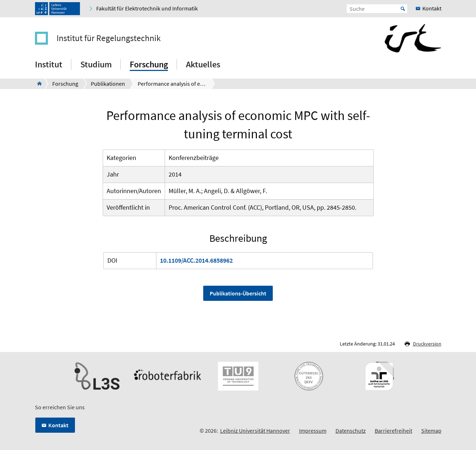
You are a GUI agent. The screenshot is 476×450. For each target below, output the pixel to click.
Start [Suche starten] (403, 9)
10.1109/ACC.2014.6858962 (196, 260)
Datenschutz (351, 431)
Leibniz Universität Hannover (255, 431)
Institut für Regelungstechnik (109, 38)
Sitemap (431, 431)
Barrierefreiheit (393, 431)
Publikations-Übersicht (238, 293)
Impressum (313, 431)
